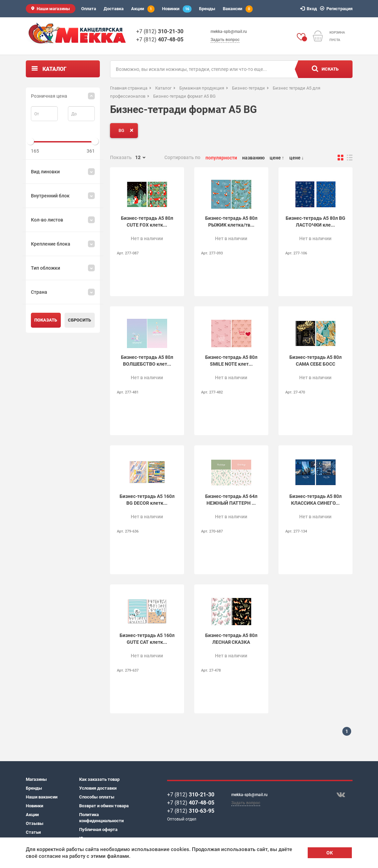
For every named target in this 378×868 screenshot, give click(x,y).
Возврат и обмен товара (104, 806)
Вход (310, 9)
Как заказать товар (99, 779)
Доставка (114, 9)
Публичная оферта (98, 830)
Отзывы (35, 823)
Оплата (89, 9)
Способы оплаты (97, 797)
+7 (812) (160, 31)
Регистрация (337, 9)
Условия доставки (98, 788)
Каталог (55, 69)
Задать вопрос (225, 40)
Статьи (33, 832)
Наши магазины (53, 9)
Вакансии (238, 9)
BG (127, 130)
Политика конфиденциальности (101, 818)
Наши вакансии (42, 797)
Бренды (207, 9)
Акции (143, 9)
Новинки (177, 9)
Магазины (36, 779)
